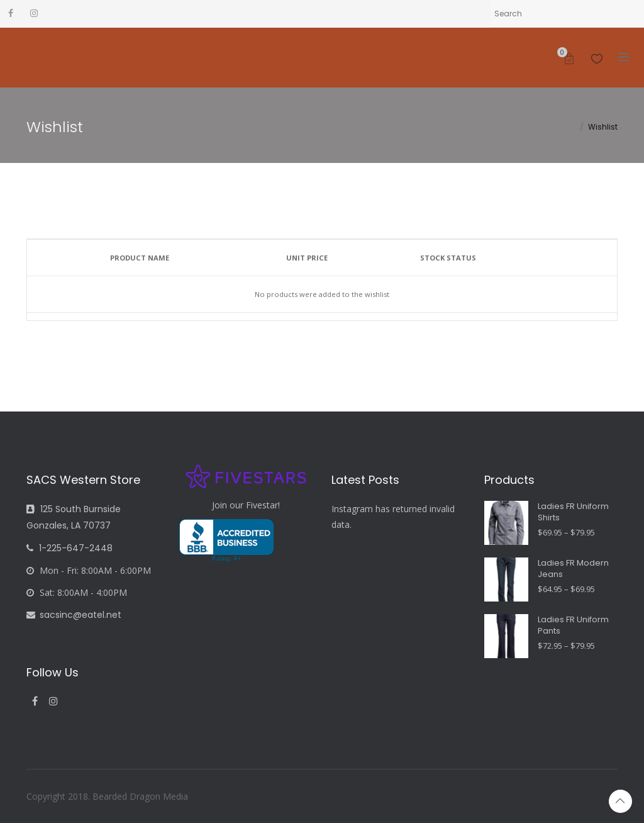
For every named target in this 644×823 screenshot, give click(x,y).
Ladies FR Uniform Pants (573, 625)
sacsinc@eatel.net (74, 615)
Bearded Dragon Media (140, 796)
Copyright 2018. (59, 796)
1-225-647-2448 (69, 548)
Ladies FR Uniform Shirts (573, 512)
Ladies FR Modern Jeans (573, 569)
